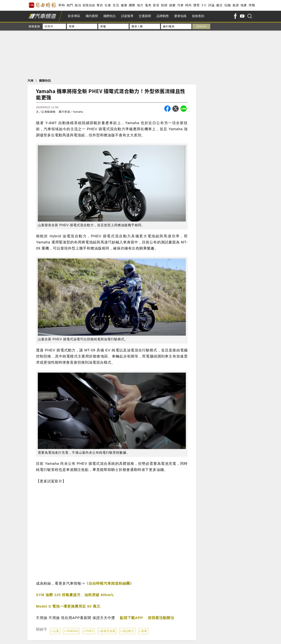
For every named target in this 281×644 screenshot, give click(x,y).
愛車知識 (180, 16)
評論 (211, 5)
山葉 (56, 631)
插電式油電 (108, 631)
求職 (252, 5)
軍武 (100, 5)
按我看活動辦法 (161, 618)
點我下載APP (131, 618)
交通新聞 (145, 16)
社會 (108, 5)
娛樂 (172, 5)
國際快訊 (109, 16)
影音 (156, 5)
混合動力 (128, 631)
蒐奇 (148, 5)
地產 (244, 5)
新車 (144, 631)
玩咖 (228, 5)
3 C (204, 5)
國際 (132, 5)
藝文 (219, 5)
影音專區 (74, 16)
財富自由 (89, 5)
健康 (124, 5)
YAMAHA (72, 631)
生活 (116, 5)
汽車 (180, 5)
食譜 (236, 5)
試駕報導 (127, 16)
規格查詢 (198, 16)
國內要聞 (92, 16)
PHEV (90, 631)
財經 (164, 5)
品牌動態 (163, 16)
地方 (140, 5)
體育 (197, 5)
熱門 (70, 5)
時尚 (188, 5)
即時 (62, 5)
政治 (78, 5)
